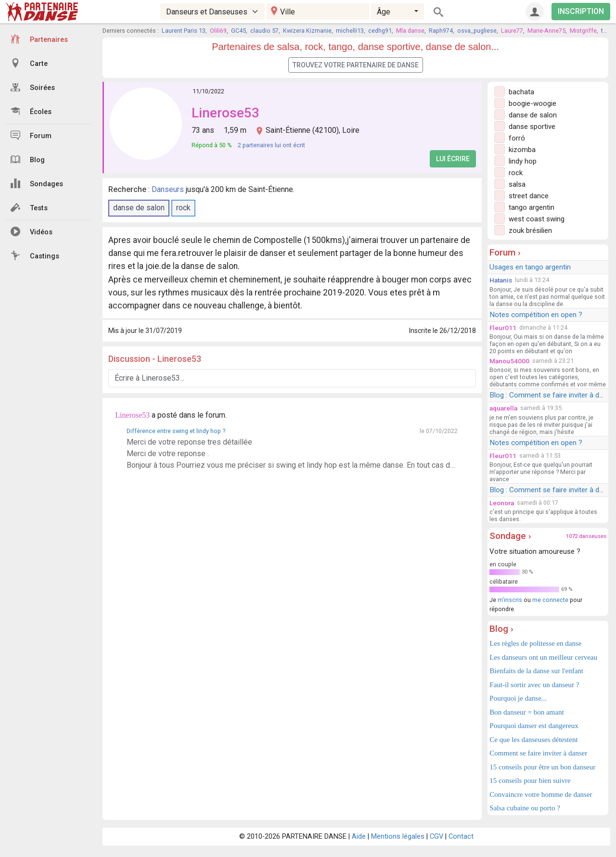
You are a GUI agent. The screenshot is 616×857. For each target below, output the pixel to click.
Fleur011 (503, 328)
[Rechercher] (438, 12)
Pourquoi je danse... (518, 698)
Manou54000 (509, 361)
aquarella (503, 408)
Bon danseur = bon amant (526, 712)
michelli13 (350, 31)
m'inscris (510, 600)
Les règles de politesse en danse (535, 643)
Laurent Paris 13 (184, 31)
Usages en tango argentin (530, 267)
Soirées (33, 87)
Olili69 (218, 31)
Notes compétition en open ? (536, 315)
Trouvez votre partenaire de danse (356, 65)
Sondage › (510, 536)
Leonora (502, 503)
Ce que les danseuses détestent (533, 740)
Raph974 (441, 31)
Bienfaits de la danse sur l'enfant (536, 671)
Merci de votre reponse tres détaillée (189, 442)
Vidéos (32, 231)
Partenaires (39, 39)
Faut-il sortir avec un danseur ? (534, 685)
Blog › (501, 629)
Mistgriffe (583, 31)
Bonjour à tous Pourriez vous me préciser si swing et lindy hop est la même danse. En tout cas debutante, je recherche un (292, 465)
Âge (384, 12)
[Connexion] (535, 12)
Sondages (37, 183)
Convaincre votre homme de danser (541, 794)
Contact (461, 837)
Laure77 (512, 31)
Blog (28, 159)
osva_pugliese (477, 31)
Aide (359, 837)
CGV (436, 837)
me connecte (550, 600)
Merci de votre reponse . (168, 454)
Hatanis (501, 280)
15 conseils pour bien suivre (530, 780)
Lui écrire (453, 159)
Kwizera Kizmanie (307, 31)
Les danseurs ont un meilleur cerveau (543, 657)
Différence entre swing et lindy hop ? (176, 431)
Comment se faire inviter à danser (538, 753)
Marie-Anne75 (546, 31)
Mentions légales (398, 837)
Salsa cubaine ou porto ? (525, 808)
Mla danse (410, 31)
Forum (31, 135)
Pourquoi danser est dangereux (534, 726)
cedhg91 (380, 31)
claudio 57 (264, 31)
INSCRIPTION (581, 11)
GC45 (238, 31)
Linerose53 (225, 113)
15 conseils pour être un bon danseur (542, 767)
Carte (29, 63)
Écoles (31, 111)
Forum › (505, 252)
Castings (35, 256)
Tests (29, 207)
